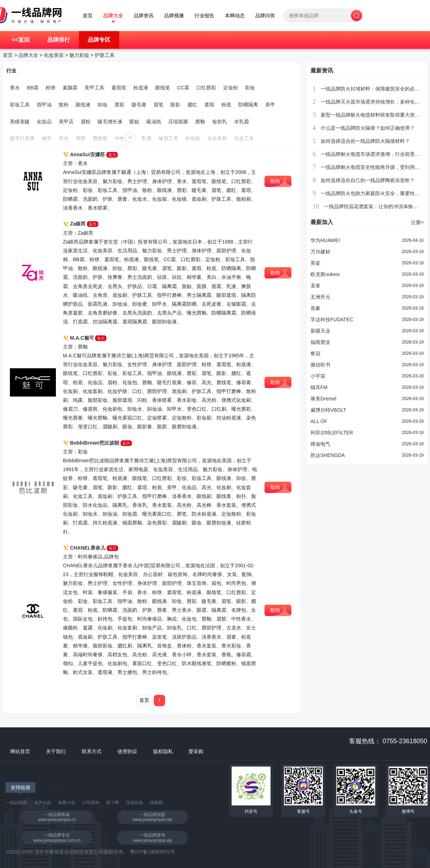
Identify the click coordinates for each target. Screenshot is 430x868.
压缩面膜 (178, 122)
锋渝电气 (320, 444)
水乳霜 (242, 122)
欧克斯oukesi (325, 274)
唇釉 (200, 122)
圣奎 (315, 286)
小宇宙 (318, 376)
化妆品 (44, 122)
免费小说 (66, 803)
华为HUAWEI (325, 240)
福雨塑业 (320, 342)
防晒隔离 (248, 105)
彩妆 (250, 88)
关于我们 (56, 751)
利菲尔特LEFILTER (332, 433)
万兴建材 (320, 252)
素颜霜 (70, 88)
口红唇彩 (206, 88)
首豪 (315, 308)
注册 (417, 222)
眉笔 (158, 105)
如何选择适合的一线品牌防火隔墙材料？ (365, 141)
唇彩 (120, 105)
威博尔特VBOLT (328, 410)
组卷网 (156, 803)
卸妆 (103, 105)
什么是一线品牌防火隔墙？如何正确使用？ (368, 128)
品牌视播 (174, 16)
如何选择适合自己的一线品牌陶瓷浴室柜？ (368, 180)
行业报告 (204, 16)
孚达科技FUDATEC (332, 319)
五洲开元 (320, 297)
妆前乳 (220, 122)
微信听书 (320, 365)
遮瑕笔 (119, 88)
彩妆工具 (20, 105)
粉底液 (141, 88)
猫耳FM (319, 387)
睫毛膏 (139, 105)
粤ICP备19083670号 (152, 852)
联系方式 (92, 751)
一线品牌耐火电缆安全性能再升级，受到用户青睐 (375, 167)
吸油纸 (154, 122)
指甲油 (44, 105)
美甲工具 (94, 88)
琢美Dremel (323, 399)
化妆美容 (54, 55)
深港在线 (134, 803)
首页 (88, 16)
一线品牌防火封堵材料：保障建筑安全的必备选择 (375, 89)
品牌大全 (113, 16)
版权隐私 (163, 751)
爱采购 (196, 751)
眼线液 (83, 105)
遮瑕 (209, 105)
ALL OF (319, 421)
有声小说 (42, 803)
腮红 (192, 105)
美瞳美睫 (20, 122)
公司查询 (91, 803)
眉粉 (86, 122)
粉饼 (51, 88)
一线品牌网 (16, 803)
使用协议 (127, 751)
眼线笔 (163, 88)
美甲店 (66, 122)
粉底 (226, 105)
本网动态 (235, 16)
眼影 (175, 105)
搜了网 (112, 803)
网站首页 (20, 751)
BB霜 (33, 88)
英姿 (315, 263)
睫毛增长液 (110, 122)
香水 (15, 88)
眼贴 (134, 122)
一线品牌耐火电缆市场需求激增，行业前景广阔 (373, 154)
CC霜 (183, 88)
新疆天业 (320, 331)
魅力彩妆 (79, 55)
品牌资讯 (144, 16)
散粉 (64, 105)
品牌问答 (265, 16)
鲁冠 (315, 353)
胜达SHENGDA (328, 455)
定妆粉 (231, 88)
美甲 (270, 105)
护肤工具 (105, 55)
